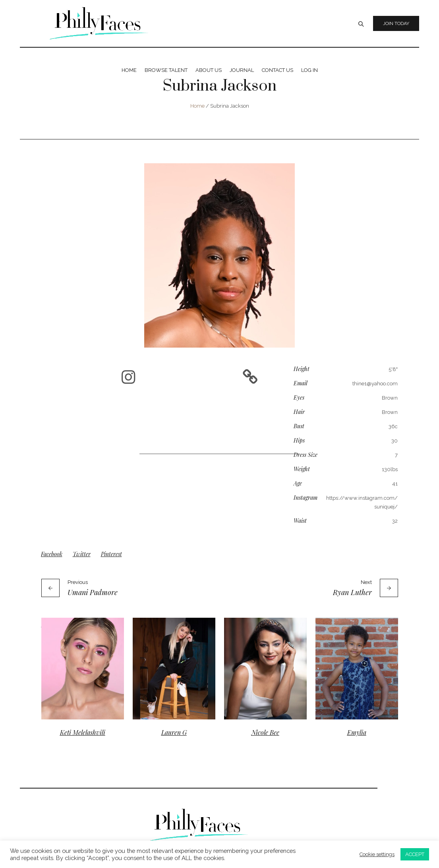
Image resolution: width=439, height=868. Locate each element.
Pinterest (111, 554)
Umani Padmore (93, 592)
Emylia (357, 732)
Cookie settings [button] (377, 854)
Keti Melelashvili (83, 732)
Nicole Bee (265, 732)
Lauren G (174, 732)
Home (197, 106)
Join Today (396, 23)
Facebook (52, 554)
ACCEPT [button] (415, 854)
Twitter (82, 554)
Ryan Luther (352, 592)
